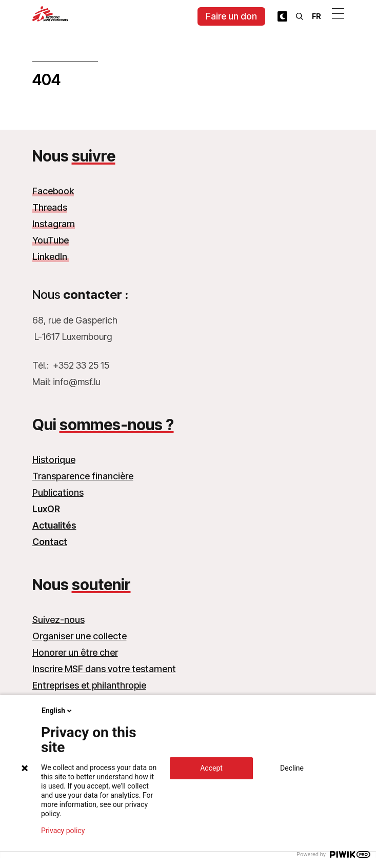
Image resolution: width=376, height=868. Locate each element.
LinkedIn (51, 257)
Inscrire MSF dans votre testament (104, 669)
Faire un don (231, 16)
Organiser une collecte (80, 636)
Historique (54, 460)
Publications (58, 492)
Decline (292, 768)
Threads (50, 207)
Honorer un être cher (75, 652)
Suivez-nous (58, 620)
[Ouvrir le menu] (338, 13)
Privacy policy (63, 831)
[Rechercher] (300, 16)
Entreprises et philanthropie (89, 685)
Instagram (54, 224)
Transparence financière (83, 476)
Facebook (53, 191)
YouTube (51, 240)
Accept (211, 768)
